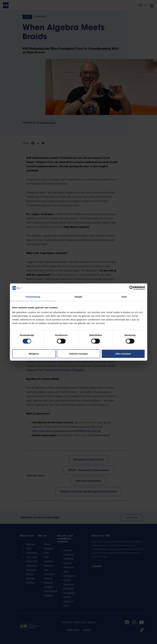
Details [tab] (79, 297)
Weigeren (34, 354)
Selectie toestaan (78, 354)
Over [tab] (124, 297)
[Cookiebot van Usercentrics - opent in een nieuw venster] (132, 288)
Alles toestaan (123, 354)
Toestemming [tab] (33, 297)
